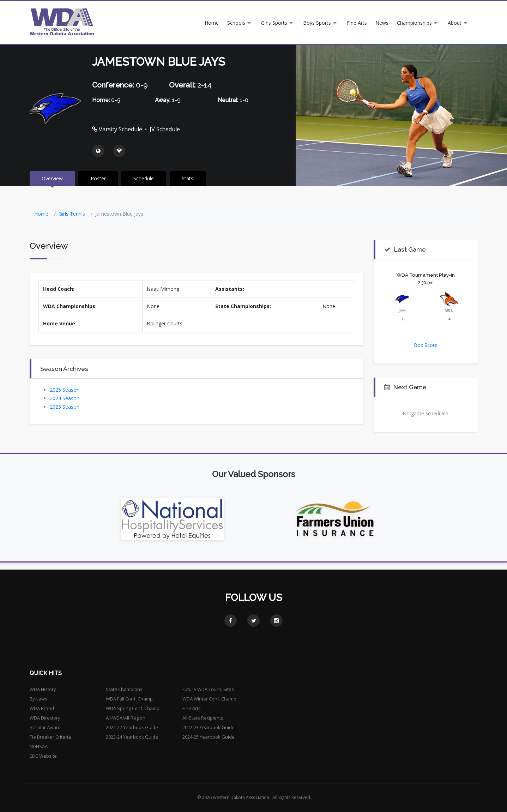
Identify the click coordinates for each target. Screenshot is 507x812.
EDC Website (43, 756)
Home (212, 23)
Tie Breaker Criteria (50, 737)
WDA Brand (42, 708)
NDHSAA (39, 746)
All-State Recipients (203, 718)
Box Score (426, 345)
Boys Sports (317, 23)
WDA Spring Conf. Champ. (133, 708)
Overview (53, 178)
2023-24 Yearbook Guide (132, 737)
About (455, 23)
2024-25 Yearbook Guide (209, 737)
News (382, 23)
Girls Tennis (72, 214)
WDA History (43, 689)
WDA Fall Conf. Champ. (130, 699)
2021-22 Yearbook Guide (132, 727)
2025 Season (65, 390)
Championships (414, 23)
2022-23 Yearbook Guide (209, 727)
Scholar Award (45, 727)
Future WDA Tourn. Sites (208, 689)
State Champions (124, 689)
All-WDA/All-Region (126, 718)
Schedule (145, 178)
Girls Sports (274, 23)
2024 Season (65, 398)
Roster (99, 178)
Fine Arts (357, 23)
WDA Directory (45, 718)
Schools (236, 23)
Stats (189, 178)
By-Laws (38, 699)
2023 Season (65, 407)
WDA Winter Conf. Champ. (210, 699)
